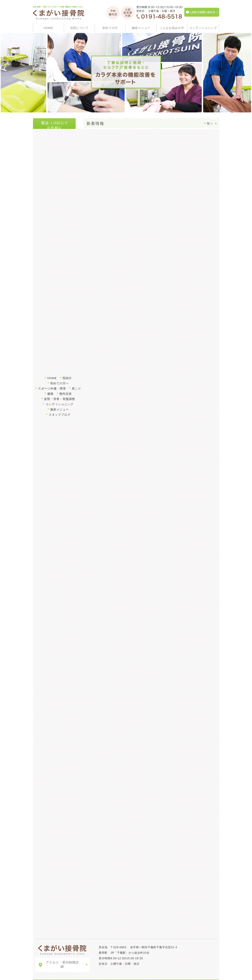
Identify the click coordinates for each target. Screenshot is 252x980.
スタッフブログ (60, 404)
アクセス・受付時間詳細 (62, 956)
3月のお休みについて (101, 152)
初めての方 (110, 28)
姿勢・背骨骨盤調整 (117, 679)
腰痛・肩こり (186, 616)
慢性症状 (43, 291)
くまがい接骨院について (151, 856)
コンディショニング (203, 28)
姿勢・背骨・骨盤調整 (52, 302)
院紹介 (67, 367)
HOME (48, 28)
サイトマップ (44, 976)
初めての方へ (119, 330)
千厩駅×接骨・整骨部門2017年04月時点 (54, 216)
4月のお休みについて (101, 138)
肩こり (42, 281)
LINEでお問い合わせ (70, 976)
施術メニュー (141, 28)
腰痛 (40, 270)
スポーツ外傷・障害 (117, 616)
